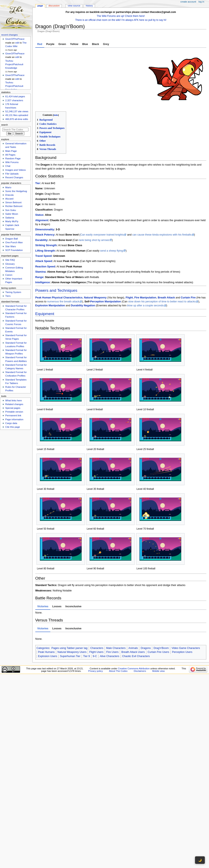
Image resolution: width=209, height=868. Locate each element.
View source (74, 6)
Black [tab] (95, 44)
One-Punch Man (14, 242)
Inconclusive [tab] (73, 606)
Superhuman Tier (70, 656)
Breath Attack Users (133, 652)
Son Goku (11, 210)
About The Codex (118, 671)
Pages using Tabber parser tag (69, 648)
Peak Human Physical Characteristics (59, 298)
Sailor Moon (12, 214)
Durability (41, 240)
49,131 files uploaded (17, 115)
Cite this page (13, 427)
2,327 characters (14, 100)
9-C (95, 656)
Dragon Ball (11, 239)
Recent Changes (14, 177)
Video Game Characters (186, 648)
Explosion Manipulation (50, 306)
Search (5, 125)
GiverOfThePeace (15, 39)
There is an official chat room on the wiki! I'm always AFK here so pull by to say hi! (121, 20)
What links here (13, 400)
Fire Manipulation (145, 298)
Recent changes (9, 35)
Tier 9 (86, 656)
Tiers (8, 296)
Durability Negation (83, 306)
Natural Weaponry (95, 298)
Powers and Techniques (56, 290)
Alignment (42, 220)
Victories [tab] (43, 606)
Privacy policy (96, 671)
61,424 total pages (15, 96)
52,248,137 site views (17, 111)
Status (39, 215)
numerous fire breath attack (63, 302)
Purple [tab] (50, 44)
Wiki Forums (12, 162)
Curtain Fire (188, 298)
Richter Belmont (14, 206)
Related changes (14, 404)
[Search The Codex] (15, 130)
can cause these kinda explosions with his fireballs (162, 235)
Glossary (10, 264)
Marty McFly (12, 221)
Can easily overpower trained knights (102, 235)
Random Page (13, 158)
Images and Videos (15, 170)
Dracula (9, 195)
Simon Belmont (13, 202)
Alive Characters (110, 656)
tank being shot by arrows (94, 240)
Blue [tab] (85, 44)
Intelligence (43, 282)
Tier (38, 183)
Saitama (10, 218)
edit (17, 43)
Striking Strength (46, 245)
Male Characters (116, 648)
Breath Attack (166, 298)
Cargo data (11, 423)
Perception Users (182, 652)
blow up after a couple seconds (145, 306)
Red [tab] (40, 44)
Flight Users (96, 652)
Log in (201, 2)
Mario (8, 187)
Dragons (146, 648)
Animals (133, 648)
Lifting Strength (45, 251)
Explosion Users (48, 656)
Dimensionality (45, 229)
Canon (9, 275)
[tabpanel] (121, 80)
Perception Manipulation (106, 302)
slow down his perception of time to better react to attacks (162, 302)
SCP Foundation (14, 250)
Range (39, 277)
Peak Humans (46, 652)
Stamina (40, 272)
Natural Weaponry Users (72, 652)
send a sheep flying (112, 251)
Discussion (54, 6)
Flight (129, 298)
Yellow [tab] (74, 44)
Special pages (13, 408)
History (89, 6)
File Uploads (12, 174)
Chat (8, 166)
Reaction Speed (45, 267)
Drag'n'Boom (161, 648)
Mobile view (158, 671)
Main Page (11, 151)
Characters (97, 648)
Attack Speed (44, 261)
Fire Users (112, 652)
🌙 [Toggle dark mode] (200, 860)
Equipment (45, 314)
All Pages (10, 155)
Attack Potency (45, 235)
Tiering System (13, 292)
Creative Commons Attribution (134, 668)
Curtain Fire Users (158, 652)
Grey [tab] (106, 44)
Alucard (9, 199)
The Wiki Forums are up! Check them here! (121, 16)
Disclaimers (140, 671)
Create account (188, 2)
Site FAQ (10, 260)
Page (40, 6)
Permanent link (13, 415)
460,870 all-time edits (17, 119)
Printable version (14, 412)
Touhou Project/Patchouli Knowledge (14, 64)
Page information (14, 419)
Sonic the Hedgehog (16, 191)
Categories (43, 648)
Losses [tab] (57, 606)
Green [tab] (62, 44)
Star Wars (10, 246)
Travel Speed (43, 256)
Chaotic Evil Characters (136, 656)
